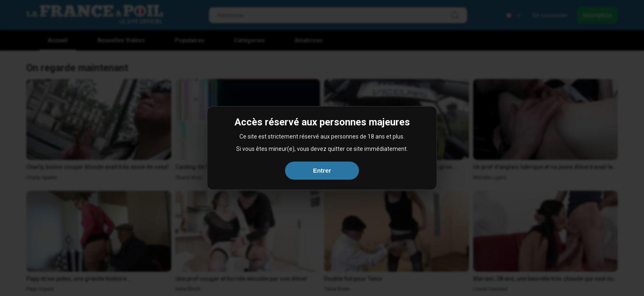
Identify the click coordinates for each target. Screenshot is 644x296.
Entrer (322, 170)
